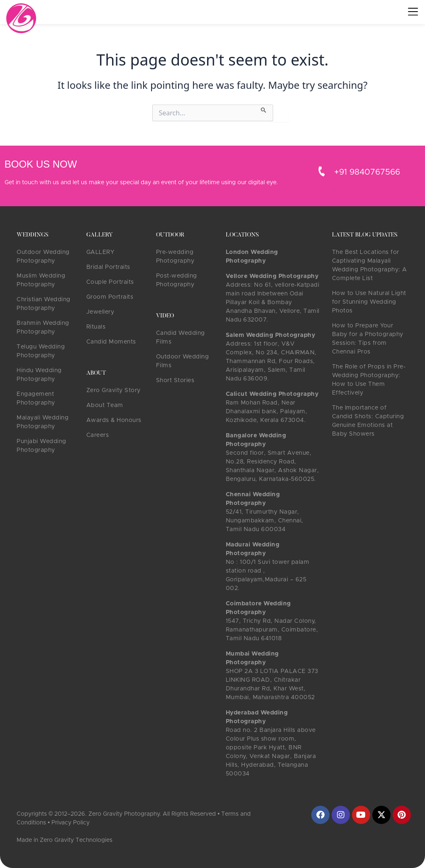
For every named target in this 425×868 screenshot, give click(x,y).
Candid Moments (111, 342)
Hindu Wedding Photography (39, 375)
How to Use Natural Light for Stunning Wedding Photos (369, 302)
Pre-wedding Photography (175, 257)
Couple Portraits (110, 282)
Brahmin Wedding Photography (43, 328)
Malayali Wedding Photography (43, 422)
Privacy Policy (71, 823)
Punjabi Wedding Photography (42, 446)
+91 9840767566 (367, 172)
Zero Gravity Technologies (76, 840)
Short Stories (175, 380)
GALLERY (100, 252)
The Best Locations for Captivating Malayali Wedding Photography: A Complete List (370, 265)
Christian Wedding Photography (44, 304)
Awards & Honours (114, 420)
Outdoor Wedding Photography (43, 257)
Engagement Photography (36, 399)
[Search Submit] (264, 109)
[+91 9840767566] (322, 171)
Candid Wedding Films (181, 338)
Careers (98, 435)
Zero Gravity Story (114, 390)
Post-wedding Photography (177, 280)
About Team (105, 405)
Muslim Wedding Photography (41, 280)
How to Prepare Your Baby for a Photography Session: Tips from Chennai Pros (368, 339)
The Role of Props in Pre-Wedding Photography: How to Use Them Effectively (369, 380)
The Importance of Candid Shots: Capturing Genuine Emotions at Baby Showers (368, 421)
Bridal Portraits (108, 267)
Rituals (96, 327)
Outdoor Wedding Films (183, 361)
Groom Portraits (110, 297)
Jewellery (100, 312)
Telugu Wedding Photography (41, 351)
